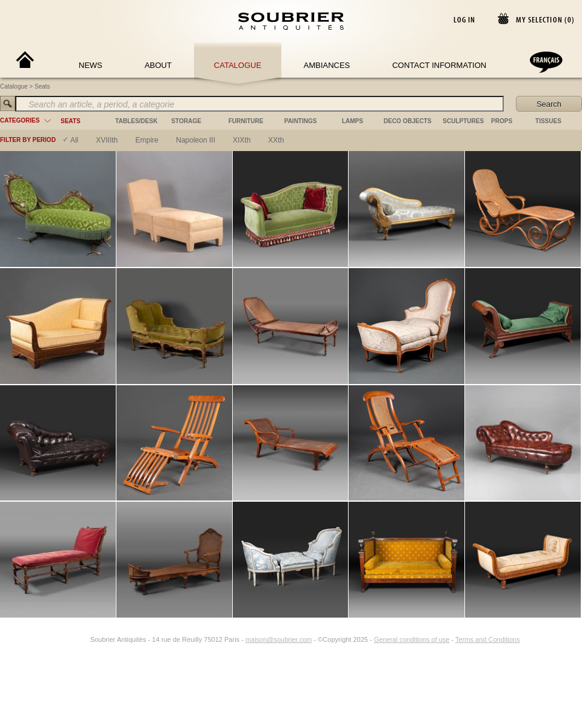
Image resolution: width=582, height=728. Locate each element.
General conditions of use (412, 639)
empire (147, 140)
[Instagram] (82, 639)
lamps (353, 121)
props (502, 121)
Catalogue (238, 65)
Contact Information (439, 65)
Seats (42, 86)
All (74, 140)
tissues (548, 121)
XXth (276, 140)
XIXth (242, 140)
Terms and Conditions (487, 639)
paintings (301, 121)
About (158, 65)
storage (186, 121)
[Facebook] (69, 639)
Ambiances (327, 65)
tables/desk (136, 121)
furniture (246, 121)
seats (71, 121)
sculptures (463, 121)
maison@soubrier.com (279, 639)
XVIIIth (107, 140)
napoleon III (196, 140)
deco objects (408, 121)
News (91, 65)
